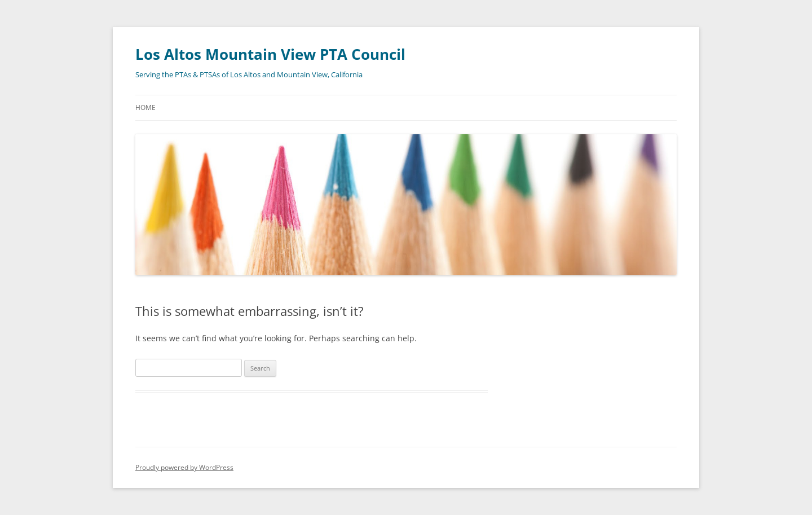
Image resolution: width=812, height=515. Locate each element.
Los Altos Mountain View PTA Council (270, 54)
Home (145, 107)
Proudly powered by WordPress (184, 467)
